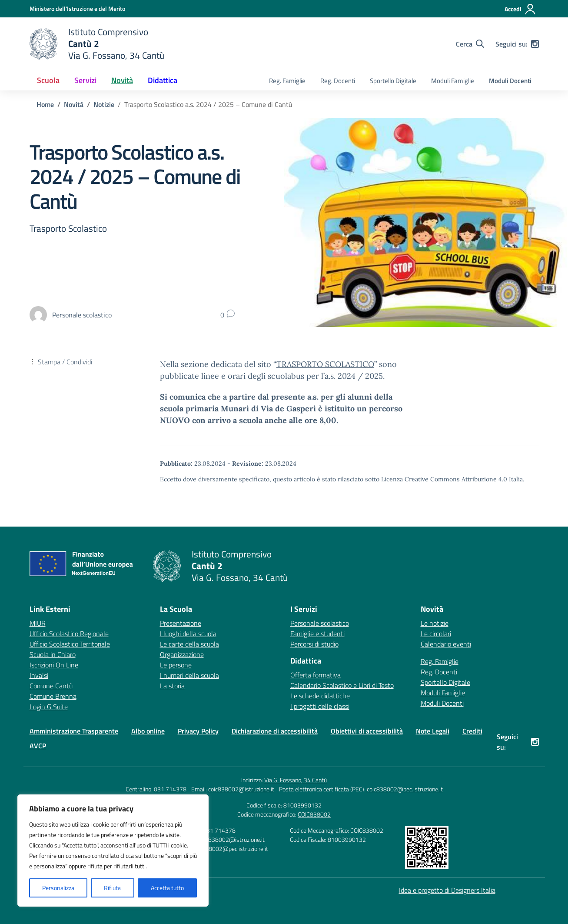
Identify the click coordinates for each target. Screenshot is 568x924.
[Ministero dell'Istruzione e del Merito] (77, 8)
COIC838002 (314, 814)
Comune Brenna (53, 696)
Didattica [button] (163, 80)
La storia (172, 686)
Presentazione (181, 623)
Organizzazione (182, 654)
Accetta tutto (167, 888)
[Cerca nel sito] (470, 44)
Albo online (148, 731)
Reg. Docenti (338, 81)
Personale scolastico (320, 623)
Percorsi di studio (314, 644)
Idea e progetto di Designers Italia (447, 890)
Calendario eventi (446, 644)
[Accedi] (520, 9)
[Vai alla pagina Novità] (74, 104)
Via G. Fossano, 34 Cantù (296, 780)
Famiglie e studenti (317, 634)
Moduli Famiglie (453, 81)
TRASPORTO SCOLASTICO (325, 364)
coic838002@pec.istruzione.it (405, 789)
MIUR (38, 623)
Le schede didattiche (320, 696)
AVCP (38, 746)
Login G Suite (49, 707)
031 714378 (170, 789)
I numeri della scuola (189, 675)
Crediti (472, 731)
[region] (113, 851)
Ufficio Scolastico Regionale (69, 634)
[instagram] (535, 44)
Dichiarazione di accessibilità (275, 731)
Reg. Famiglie (287, 81)
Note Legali (433, 731)
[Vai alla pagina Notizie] (104, 104)
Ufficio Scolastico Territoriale (70, 644)
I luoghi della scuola (188, 634)
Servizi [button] (85, 80)
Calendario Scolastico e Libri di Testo (342, 685)
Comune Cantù (51, 686)
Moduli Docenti (510, 81)
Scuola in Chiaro (53, 654)
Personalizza (58, 888)
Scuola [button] (48, 80)
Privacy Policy (198, 731)
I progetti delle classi (320, 706)
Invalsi (39, 675)
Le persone (176, 665)
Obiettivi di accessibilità (367, 731)
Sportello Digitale (393, 81)
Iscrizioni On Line (54, 665)
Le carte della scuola (189, 644)
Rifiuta (112, 888)
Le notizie (435, 623)
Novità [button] (122, 80)
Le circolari (436, 634)
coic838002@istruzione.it (241, 789)
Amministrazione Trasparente (74, 731)
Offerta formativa (316, 675)
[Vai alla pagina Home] (45, 104)
